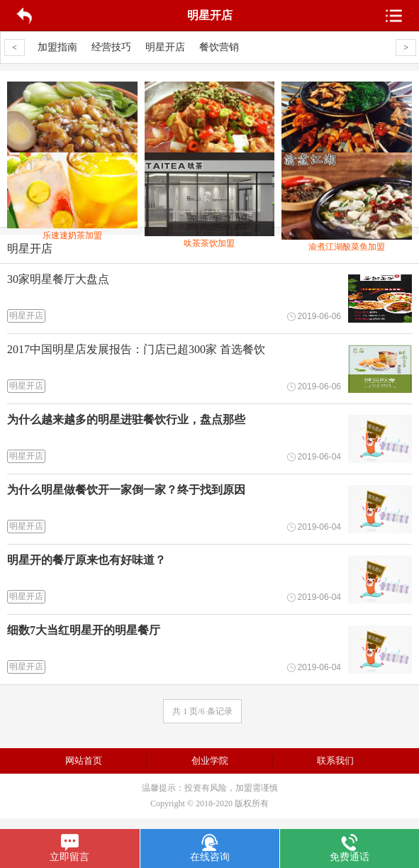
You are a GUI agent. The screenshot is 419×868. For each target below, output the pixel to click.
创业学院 (210, 761)
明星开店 (165, 47)
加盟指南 (57, 47)
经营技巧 (111, 47)
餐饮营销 (219, 47)
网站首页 (84, 761)
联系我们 (335, 761)
